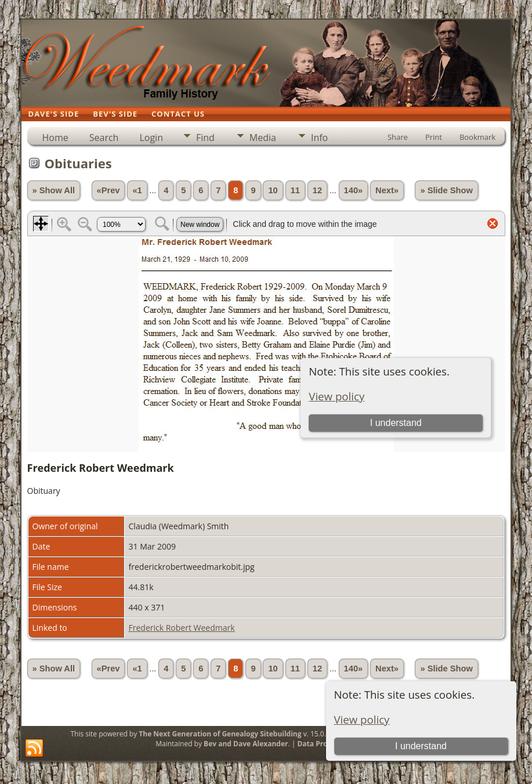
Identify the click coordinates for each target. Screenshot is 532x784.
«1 (137, 190)
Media (263, 138)
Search (104, 138)
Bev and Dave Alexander (246, 744)
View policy (362, 719)
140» (354, 190)
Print (434, 137)
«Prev (108, 190)
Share (398, 137)
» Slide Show (446, 190)
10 (273, 190)
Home (55, 138)
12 (317, 190)
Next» (387, 190)
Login (151, 138)
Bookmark (477, 137)
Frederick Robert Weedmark (182, 628)
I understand (421, 746)
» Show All (54, 190)
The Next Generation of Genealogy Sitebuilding (220, 734)
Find (205, 138)
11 (295, 190)
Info (319, 138)
